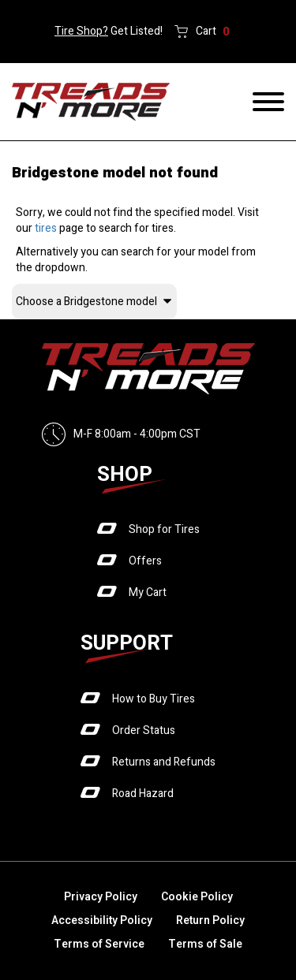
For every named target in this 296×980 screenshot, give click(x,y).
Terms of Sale (205, 944)
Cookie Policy (197, 897)
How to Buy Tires (154, 699)
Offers (145, 561)
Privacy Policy (101, 897)
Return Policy (210, 920)
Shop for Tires (164, 529)
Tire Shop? (81, 31)
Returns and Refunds (164, 762)
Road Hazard (143, 794)
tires (46, 228)
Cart (213, 32)
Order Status (144, 730)
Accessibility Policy (102, 920)
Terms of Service (99, 944)
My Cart (148, 592)
